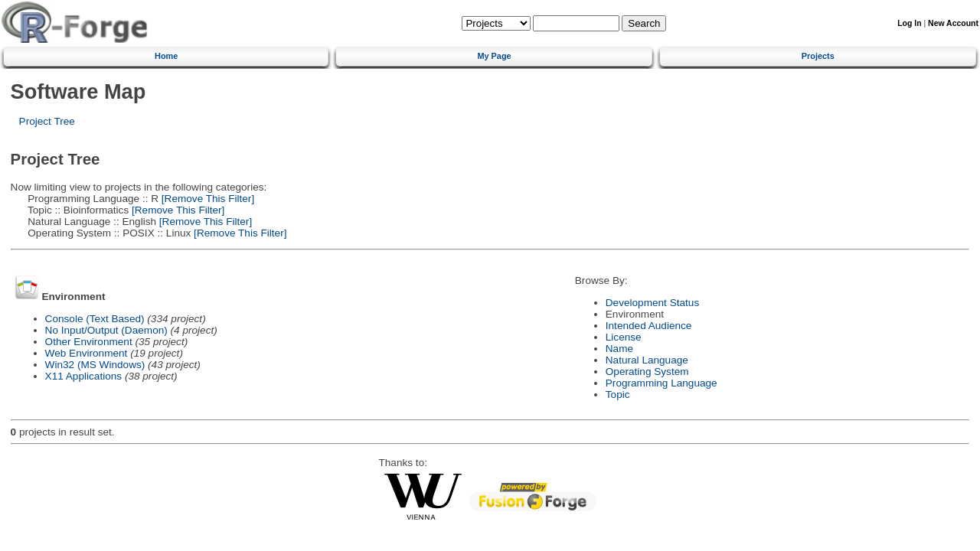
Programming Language (661, 383)
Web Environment (87, 353)
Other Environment (89, 342)
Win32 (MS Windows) (95, 365)
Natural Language (647, 360)
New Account (953, 23)
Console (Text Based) (95, 319)
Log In (909, 23)
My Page (494, 56)
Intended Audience (649, 326)
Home (166, 56)
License (624, 337)
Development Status (652, 303)
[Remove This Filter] (206, 199)
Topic (618, 395)
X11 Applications (84, 376)
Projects (818, 56)
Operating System (647, 372)
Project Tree (47, 121)
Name (619, 349)
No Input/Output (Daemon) (106, 330)
